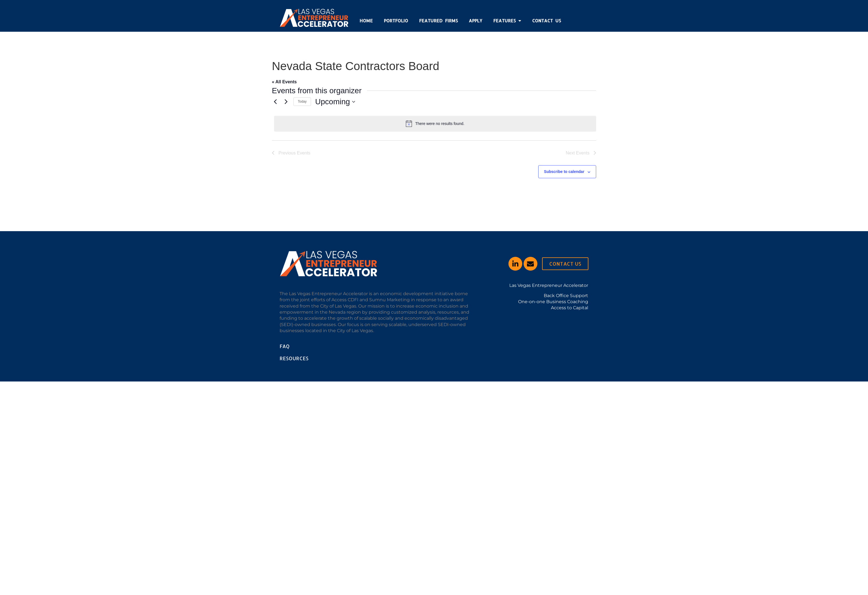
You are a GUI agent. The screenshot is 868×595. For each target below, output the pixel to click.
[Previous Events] (275, 102)
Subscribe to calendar (564, 172)
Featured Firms (438, 21)
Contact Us (546, 21)
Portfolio (396, 21)
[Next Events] (286, 102)
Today (302, 102)
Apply (475, 21)
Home (366, 21)
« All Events (284, 82)
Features (507, 21)
